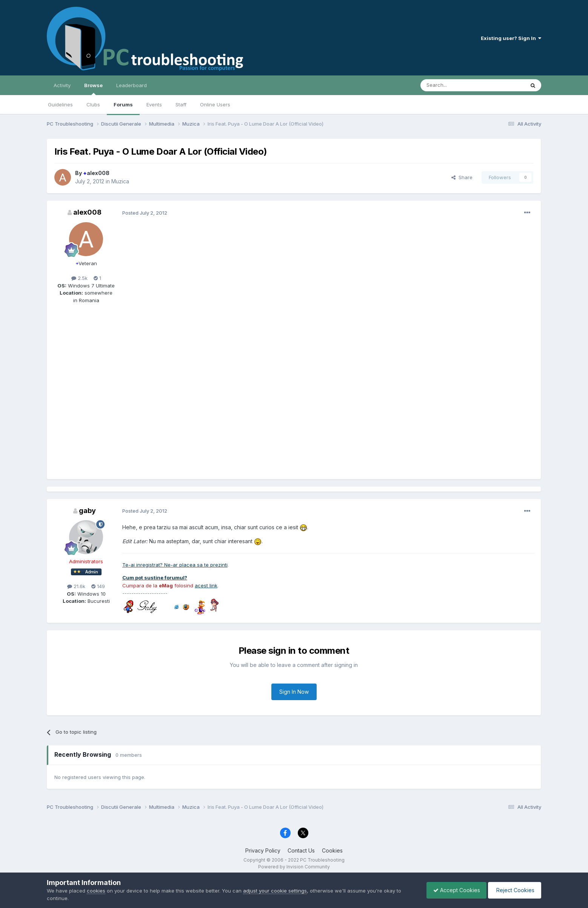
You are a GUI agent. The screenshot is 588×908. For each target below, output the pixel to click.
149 (98, 586)
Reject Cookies (513, 890)
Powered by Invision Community (294, 867)
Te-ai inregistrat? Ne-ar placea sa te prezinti (175, 565)
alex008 (96, 173)
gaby (87, 511)
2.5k (79, 278)
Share (462, 177)
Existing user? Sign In (511, 38)
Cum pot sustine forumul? (155, 578)
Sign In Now (294, 692)
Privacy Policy (263, 850)
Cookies (332, 850)
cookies (96, 891)
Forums (123, 104)
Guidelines (60, 104)
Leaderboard (132, 85)
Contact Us (301, 850)
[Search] (453, 85)
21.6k (76, 586)
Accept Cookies (453, 890)
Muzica (120, 181)
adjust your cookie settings (275, 891)
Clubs (93, 104)
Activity (62, 85)
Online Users (215, 104)
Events (154, 104)
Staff (181, 104)
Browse (93, 89)
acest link (206, 585)
